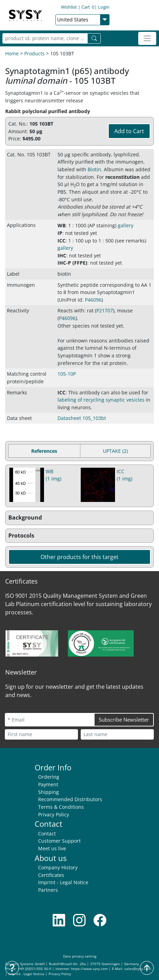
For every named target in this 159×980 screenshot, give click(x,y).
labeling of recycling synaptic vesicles (101, 400)
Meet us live (52, 848)
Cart (88, 7)
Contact (47, 834)
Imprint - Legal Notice (63, 882)
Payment (48, 784)
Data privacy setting (80, 956)
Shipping (48, 792)
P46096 (93, 300)
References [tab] (44, 451)
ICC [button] (61, 241)
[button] (79, 518)
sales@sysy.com (138, 969)
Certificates (51, 875)
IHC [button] (62, 255)
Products (34, 53)
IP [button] (60, 233)
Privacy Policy (54, 814)
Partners (48, 890)
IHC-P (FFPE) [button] (72, 263)
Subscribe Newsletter (124, 720)
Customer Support (59, 841)
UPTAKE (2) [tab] (115, 451)
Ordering (49, 777)
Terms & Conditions (61, 807)
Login (104, 7)
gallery (126, 225)
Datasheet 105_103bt (82, 418)
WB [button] (61, 225)
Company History (58, 867)
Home (12, 53)
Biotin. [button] (95, 169)
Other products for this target (79, 557)
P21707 (105, 310)
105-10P (67, 374)
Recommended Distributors (70, 799)
